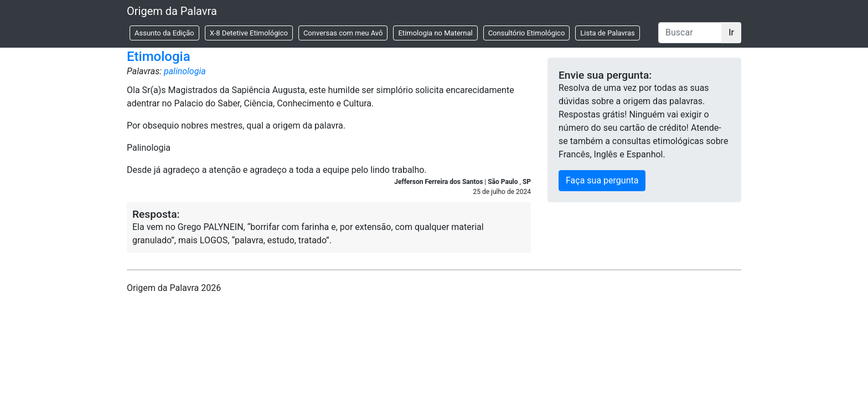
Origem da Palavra (172, 11)
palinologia (185, 71)
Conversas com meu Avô (343, 33)
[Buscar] (690, 33)
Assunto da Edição (164, 33)
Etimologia (159, 57)
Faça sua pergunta (602, 180)
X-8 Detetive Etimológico (249, 33)
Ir (731, 32)
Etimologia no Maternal (435, 33)
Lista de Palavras (607, 33)
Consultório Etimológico (527, 33)
